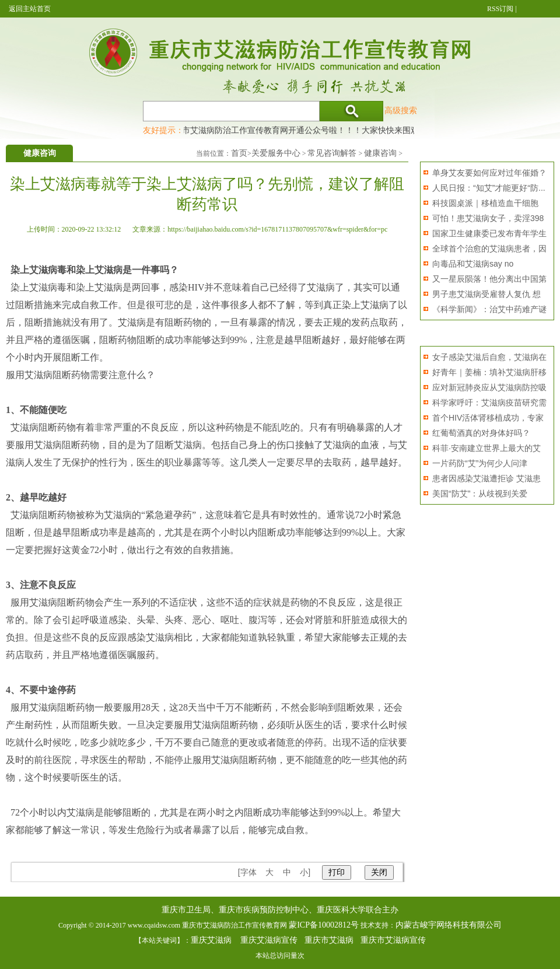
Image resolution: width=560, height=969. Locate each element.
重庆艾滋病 (211, 940)
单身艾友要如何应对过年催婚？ (489, 173)
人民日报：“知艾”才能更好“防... (489, 188)
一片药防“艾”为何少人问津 (480, 463)
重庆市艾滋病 (329, 940)
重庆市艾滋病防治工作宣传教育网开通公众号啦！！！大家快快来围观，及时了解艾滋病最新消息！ (347, 130)
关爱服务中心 (276, 153)
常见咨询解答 (332, 153)
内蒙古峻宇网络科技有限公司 (449, 925)
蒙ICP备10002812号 (324, 925)
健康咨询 (380, 153)
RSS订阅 (500, 9)
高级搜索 (401, 110)
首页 (239, 153)
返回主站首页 (30, 9)
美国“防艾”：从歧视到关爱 (480, 494)
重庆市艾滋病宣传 (393, 940)
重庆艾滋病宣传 (269, 940)
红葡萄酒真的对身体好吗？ (481, 433)
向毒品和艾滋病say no (473, 264)
